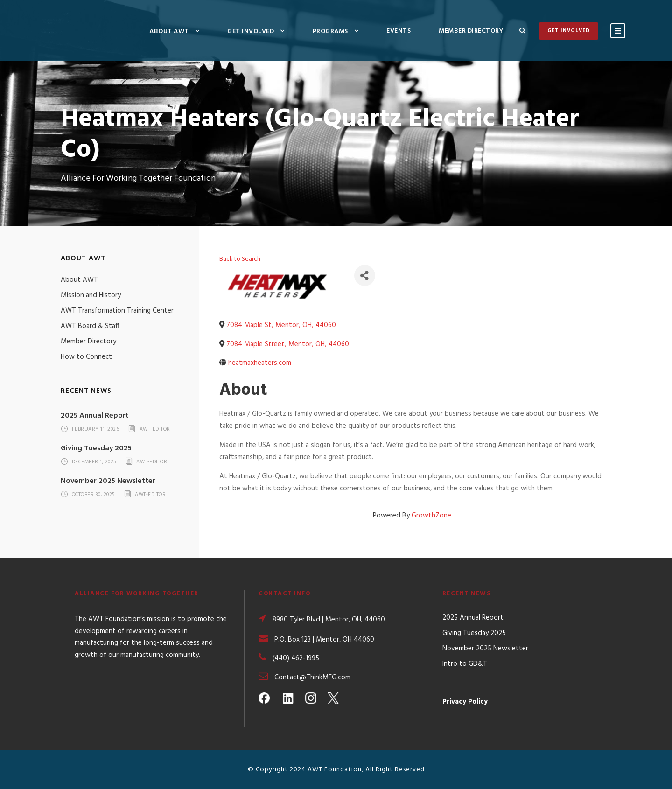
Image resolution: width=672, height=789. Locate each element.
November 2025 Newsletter (108, 481)
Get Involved (251, 31)
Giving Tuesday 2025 (96, 448)
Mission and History (91, 295)
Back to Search (240, 259)
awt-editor (155, 430)
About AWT (169, 31)
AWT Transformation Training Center (117, 311)
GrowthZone (431, 516)
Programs (330, 31)
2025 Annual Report (95, 416)
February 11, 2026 (96, 430)
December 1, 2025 (94, 462)
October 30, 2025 (93, 495)
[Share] (365, 276)
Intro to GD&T (465, 664)
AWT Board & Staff (90, 326)
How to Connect (86, 357)
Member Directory (471, 31)
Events (399, 31)
